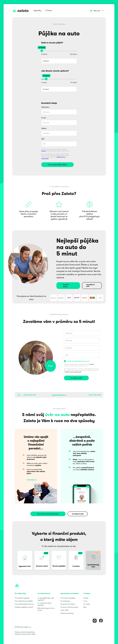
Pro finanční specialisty (68, 598)
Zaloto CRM (64, 610)
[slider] (42, 51)
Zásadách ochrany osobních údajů (73, 372)
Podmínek (44, 151)
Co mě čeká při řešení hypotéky (44, 604)
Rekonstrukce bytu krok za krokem (46, 609)
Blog (85, 607)
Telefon (44, 128)
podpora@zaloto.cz (59, 395)
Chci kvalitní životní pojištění (24, 601)
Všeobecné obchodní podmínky (25, 632)
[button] (37, 11)
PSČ (43, 139)
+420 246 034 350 (29, 395)
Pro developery (65, 601)
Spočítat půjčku (66, 286)
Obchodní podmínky (67, 613)
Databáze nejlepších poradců (24, 607)
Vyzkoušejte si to (32, 480)
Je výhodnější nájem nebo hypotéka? (46, 599)
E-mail (44, 118)
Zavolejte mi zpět (90, 285)
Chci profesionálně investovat (24, 604)
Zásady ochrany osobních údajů (25, 634)
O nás (85, 601)
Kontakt (86, 598)
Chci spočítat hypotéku (22, 598)
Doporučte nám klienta (68, 604)
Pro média (87, 604)
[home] (21, 11)
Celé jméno (45, 107)
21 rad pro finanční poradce (69, 607)
